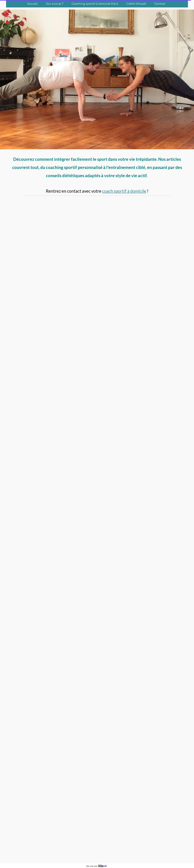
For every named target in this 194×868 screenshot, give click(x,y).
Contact (160, 4)
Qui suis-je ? (55, 4)
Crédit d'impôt (136, 4)
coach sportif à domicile (124, 191)
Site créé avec (98, 866)
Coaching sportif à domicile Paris (95, 4)
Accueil (33, 4)
